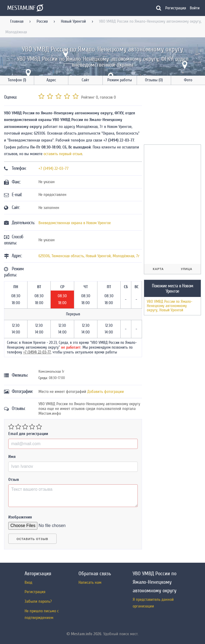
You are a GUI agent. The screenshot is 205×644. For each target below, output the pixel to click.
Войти (195, 8)
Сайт (85, 80)
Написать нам (90, 582)
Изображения (20, 517)
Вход (28, 582)
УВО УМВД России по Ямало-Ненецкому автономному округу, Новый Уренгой (169, 306)
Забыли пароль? (38, 601)
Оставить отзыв (32, 539)
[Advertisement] (174, 116)
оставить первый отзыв (63, 154)
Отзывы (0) (154, 80)
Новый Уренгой (73, 21)
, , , (89, 256)
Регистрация (176, 8)
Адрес (51, 80)
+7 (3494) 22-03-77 (54, 168)
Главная (17, 21)
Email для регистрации (28, 434)
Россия (42, 21)
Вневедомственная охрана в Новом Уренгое (75, 223)
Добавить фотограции (106, 392)
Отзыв (14, 480)
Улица (186, 269)
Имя (12, 457)
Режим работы (120, 80)
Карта (158, 269)
